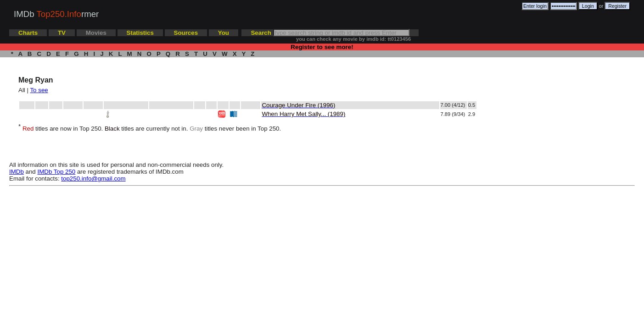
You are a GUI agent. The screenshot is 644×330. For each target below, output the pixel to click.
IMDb (17, 172)
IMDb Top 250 (57, 172)
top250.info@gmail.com (93, 179)
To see (39, 90)
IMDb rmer (56, 14)
